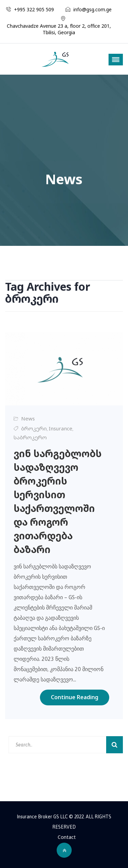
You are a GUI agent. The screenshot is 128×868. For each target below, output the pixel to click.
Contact (67, 837)
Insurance (61, 428)
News (28, 418)
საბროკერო (30, 437)
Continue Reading (75, 697)
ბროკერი (34, 428)
